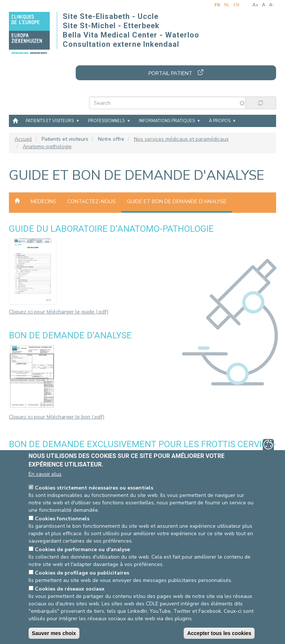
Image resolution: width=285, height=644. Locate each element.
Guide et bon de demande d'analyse (177, 201)
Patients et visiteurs (50, 121)
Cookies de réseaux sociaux (70, 589)
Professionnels (106, 121)
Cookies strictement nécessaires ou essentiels (94, 488)
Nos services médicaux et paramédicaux (181, 139)
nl (227, 5)
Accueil (15, 120)
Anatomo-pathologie (47, 147)
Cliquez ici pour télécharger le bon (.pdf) (57, 417)
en (236, 5)
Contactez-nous (91, 201)
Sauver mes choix (54, 633)
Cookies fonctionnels (62, 519)
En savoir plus (45, 474)
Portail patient (170, 73)
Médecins (43, 201)
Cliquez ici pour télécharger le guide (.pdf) (59, 312)
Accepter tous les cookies (219, 633)
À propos (220, 121)
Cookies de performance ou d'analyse (82, 549)
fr (217, 5)
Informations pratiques (167, 121)
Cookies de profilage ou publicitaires (82, 573)
